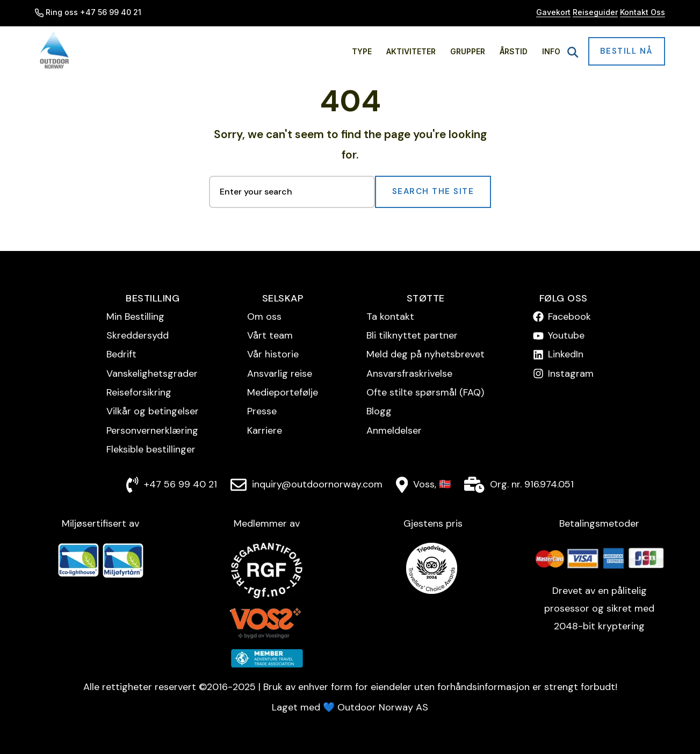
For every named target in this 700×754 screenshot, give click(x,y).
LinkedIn (566, 354)
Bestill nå (627, 51)
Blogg (379, 411)
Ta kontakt (390, 317)
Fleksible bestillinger (151, 449)
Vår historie (273, 354)
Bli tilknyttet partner (412, 335)
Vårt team (270, 335)
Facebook (569, 317)
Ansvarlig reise (280, 374)
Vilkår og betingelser (153, 411)
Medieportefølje (283, 392)
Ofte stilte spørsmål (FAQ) (425, 392)
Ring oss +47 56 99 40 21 (88, 12)
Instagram (571, 374)
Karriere (265, 430)
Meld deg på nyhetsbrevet (425, 354)
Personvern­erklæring (152, 430)
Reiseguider (595, 12)
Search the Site (433, 191)
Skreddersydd (138, 335)
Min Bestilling (135, 317)
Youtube (566, 335)
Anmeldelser (394, 430)
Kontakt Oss (643, 12)
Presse (262, 411)
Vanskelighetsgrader (152, 374)
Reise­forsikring (139, 392)
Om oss (264, 317)
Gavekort (553, 12)
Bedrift (121, 354)
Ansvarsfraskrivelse (409, 374)
